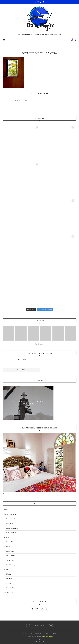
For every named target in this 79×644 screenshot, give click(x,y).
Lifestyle (7, 546)
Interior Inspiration (10, 514)
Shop (24, 633)
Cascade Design (48, 637)
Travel (6, 569)
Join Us (6, 537)
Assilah (8, 583)
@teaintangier (39, 344)
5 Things (9, 574)
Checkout (38, 633)
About (6, 510)
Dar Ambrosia (7, 494)
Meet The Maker (11, 533)
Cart (31, 633)
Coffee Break (10, 551)
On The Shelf (10, 560)
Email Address (21, 360)
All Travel (9, 579)
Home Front (10, 523)
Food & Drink (11, 556)
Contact (47, 633)
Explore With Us (11, 542)
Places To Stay (11, 588)
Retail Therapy (11, 565)
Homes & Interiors (12, 528)
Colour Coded (11, 519)
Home (55, 633)
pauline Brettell (22, 101)
